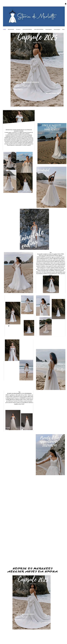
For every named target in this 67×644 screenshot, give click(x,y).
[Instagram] (9, 323)
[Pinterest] (9, 326)
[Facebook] (9, 321)
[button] (66, 4)
